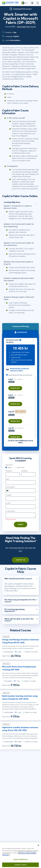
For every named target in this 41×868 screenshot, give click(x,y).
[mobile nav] (38, 3)
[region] (22, 407)
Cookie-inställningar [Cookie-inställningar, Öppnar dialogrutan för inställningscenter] (20, 859)
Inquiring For (9, 465)
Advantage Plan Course (26, 27)
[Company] (20, 499)
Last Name (25, 471)
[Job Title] (20, 507)
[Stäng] (38, 845)
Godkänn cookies (20, 865)
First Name (9, 471)
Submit (21, 524)
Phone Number (10, 487)
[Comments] (20, 515)
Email (7, 479)
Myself (10, 467)
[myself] (6, 467)
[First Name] (13, 475)
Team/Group (20, 467)
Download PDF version (22, 9)
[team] (15, 467)
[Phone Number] (20, 491)
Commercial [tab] (20, 332)
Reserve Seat (15, 388)
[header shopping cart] (32, 3)
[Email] (20, 483)
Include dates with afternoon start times (19, 375)
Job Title (8, 503)
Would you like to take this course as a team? (19, 369)
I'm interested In (10, 511)
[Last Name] (28, 475)
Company (9, 495)
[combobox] (8, 491)
